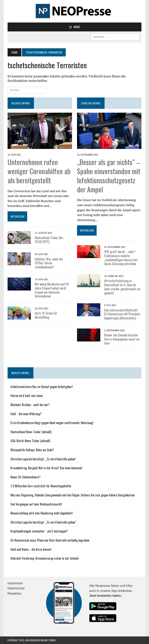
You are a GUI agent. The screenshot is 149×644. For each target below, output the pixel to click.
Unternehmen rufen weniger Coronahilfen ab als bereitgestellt (39, 171)
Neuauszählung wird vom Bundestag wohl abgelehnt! (41, 513)
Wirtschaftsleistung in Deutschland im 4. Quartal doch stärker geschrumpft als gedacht (122, 287)
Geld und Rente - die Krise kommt (31, 549)
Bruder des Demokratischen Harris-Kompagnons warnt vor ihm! (122, 339)
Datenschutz (16, 588)
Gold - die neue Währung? (26, 414)
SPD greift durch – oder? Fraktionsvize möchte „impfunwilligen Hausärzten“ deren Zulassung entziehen (121, 258)
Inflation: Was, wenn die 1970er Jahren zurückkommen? (53, 261)
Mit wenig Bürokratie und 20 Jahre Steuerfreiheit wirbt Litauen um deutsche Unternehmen (52, 286)
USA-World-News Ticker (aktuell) (30, 441)
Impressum (15, 583)
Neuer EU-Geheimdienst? (25, 477)
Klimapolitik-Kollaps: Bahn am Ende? (32, 450)
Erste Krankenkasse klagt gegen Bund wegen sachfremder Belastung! (52, 423)
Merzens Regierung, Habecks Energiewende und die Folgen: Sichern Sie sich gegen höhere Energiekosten (72, 495)
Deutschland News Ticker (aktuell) (31, 432)
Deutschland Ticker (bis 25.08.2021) (49, 240)
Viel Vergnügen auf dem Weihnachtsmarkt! (36, 504)
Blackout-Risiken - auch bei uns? (30, 405)
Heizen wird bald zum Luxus (26, 396)
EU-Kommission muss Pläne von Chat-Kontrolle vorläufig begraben (50, 540)
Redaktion (14, 593)
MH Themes (50, 640)
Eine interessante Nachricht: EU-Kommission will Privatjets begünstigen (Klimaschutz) (122, 314)
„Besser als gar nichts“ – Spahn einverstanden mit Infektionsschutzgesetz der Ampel (109, 175)
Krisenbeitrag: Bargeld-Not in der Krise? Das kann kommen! (46, 468)
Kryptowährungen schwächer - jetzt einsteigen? (39, 531)
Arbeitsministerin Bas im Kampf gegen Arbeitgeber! (41, 386)
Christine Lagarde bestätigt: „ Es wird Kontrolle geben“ (43, 459)
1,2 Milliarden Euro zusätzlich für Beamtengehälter (41, 486)
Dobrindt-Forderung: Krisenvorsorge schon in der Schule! (44, 558)
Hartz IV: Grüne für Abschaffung (46, 311)
